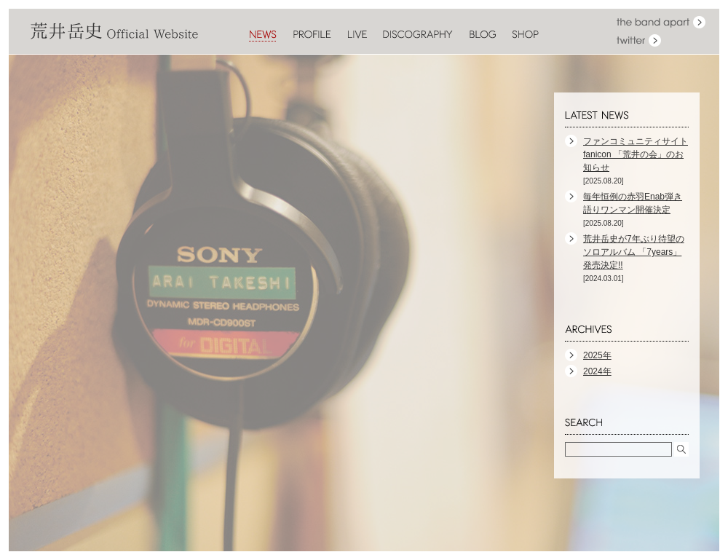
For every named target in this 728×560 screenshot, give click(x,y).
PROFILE (312, 36)
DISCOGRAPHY (418, 36)
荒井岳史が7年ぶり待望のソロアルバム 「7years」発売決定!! (634, 252)
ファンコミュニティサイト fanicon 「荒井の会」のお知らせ (636, 154)
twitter (639, 40)
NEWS (263, 36)
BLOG (482, 36)
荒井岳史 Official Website (114, 31)
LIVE (357, 36)
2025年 (597, 355)
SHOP (525, 36)
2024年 (597, 371)
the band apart (661, 22)
